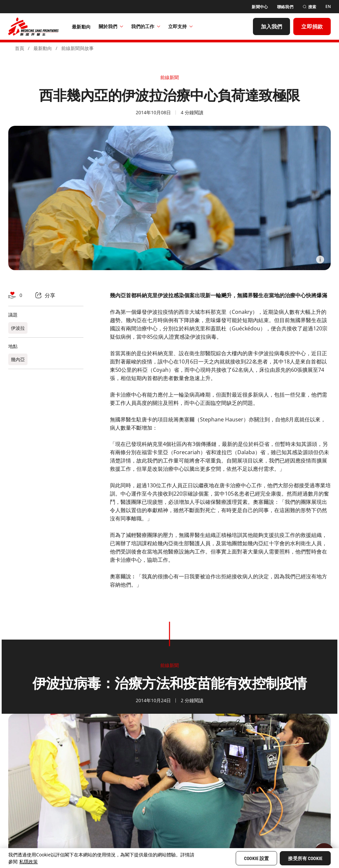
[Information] (320, 260)
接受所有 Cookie (305, 858)
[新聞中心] (260, 7)
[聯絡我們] (285, 7)
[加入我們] (272, 26)
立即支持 (180, 26)
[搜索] (309, 7)
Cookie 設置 (256, 858)
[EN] (328, 7)
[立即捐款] (312, 26)
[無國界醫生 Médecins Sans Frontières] (33, 26)
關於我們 (111, 26)
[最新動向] (81, 26)
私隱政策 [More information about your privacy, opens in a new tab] (28, 862)
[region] (169, 858)
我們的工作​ (146, 26)
